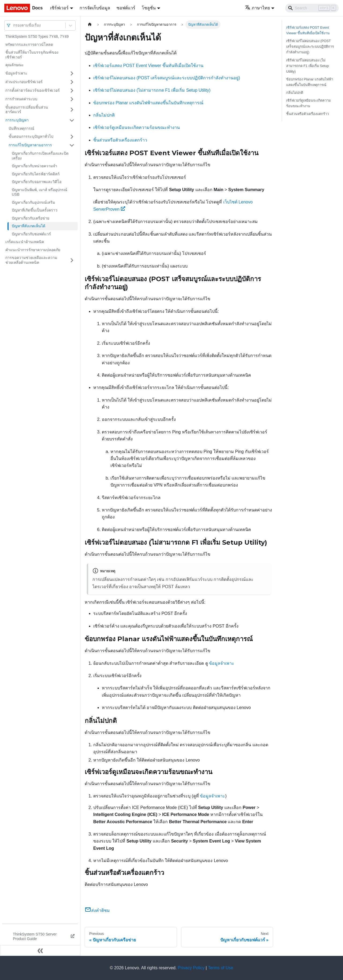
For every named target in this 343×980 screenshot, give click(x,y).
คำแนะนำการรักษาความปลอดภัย (33, 250)
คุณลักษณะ (15, 65)
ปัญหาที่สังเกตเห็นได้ (29, 226)
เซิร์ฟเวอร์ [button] (59, 8)
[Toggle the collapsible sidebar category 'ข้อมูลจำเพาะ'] (72, 73)
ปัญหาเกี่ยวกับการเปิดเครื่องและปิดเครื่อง (40, 156)
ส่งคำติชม (97, 910)
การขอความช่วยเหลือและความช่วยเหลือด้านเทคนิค (31, 260)
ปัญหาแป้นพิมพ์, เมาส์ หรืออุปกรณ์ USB (40, 192)
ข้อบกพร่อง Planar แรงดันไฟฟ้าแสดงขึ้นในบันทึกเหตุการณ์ (148, 103)
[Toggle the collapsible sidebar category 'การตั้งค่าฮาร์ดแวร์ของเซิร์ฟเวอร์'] (72, 91)
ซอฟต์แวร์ (126, 8)
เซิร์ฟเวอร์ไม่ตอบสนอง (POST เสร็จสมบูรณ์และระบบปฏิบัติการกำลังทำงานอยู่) (167, 78)
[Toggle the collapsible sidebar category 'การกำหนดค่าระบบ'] (72, 99)
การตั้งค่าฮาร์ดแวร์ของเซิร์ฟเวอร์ (33, 90)
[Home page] (90, 25)
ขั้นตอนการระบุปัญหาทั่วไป (31, 136)
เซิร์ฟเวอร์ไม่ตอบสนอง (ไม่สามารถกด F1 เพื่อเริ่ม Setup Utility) (152, 90)
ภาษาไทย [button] (257, 8)
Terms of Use (221, 968)
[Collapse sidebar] (40, 951)
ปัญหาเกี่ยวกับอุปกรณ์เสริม (33, 202)
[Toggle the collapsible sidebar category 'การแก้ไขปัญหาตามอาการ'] (72, 145)
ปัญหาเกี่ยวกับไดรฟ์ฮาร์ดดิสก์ (36, 174)
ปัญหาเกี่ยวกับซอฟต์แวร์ (31, 234)
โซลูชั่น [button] (149, 8)
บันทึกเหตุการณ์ (21, 128)
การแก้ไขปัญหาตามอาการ (30, 145)
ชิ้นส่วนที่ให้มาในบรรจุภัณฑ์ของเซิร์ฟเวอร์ (32, 55)
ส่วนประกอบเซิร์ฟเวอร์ (24, 82)
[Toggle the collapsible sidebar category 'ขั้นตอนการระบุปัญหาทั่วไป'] (72, 137)
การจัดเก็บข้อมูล (95, 8)
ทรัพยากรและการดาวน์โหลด (29, 44)
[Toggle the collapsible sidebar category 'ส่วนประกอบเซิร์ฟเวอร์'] (72, 82)
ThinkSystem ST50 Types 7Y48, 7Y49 (37, 36)
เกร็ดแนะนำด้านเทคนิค (25, 242)
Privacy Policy (191, 968)
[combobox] (14, 25)
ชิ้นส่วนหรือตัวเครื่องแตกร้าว (120, 140)
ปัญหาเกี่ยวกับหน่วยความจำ (34, 166)
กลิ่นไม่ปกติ (104, 115)
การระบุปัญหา (17, 120)
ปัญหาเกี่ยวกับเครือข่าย (31, 218)
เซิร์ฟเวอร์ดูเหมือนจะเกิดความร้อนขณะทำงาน (137, 127)
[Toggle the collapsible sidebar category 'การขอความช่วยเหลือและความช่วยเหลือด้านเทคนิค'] (72, 260)
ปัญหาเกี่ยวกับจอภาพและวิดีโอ (37, 182)
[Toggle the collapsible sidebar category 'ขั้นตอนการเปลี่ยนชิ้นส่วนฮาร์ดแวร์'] (72, 110)
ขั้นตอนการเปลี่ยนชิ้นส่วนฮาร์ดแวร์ (27, 110)
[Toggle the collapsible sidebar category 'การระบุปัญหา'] (72, 120)
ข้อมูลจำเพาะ (16, 73)
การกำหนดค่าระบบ (21, 99)
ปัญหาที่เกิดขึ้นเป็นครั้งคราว (35, 210)
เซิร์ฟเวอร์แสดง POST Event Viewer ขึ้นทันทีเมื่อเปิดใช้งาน (148, 66)
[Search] (312, 8)
